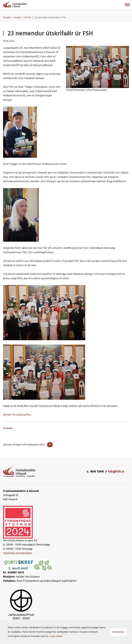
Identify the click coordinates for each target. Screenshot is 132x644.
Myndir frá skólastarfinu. (17, 415)
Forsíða (7, 18)
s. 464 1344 (95, 472)
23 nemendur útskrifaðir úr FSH (50, 18)
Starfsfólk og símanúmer (18, 553)
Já (50, 445)
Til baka (8, 428)
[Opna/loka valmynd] (127, 5)
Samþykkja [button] (118, 632)
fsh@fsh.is (116, 472)
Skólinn (17, 18)
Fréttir (28, 18)
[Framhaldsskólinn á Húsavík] (15, 4)
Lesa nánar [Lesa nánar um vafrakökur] (56, 636)
